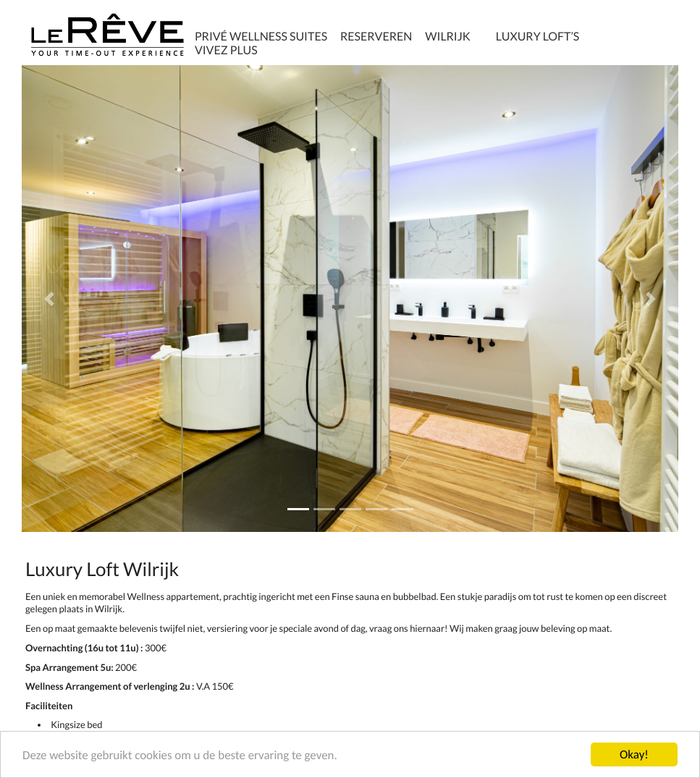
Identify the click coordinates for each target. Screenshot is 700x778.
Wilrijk (447, 37)
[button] (49, 299)
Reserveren (376, 37)
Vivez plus (226, 50)
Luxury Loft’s (538, 37)
